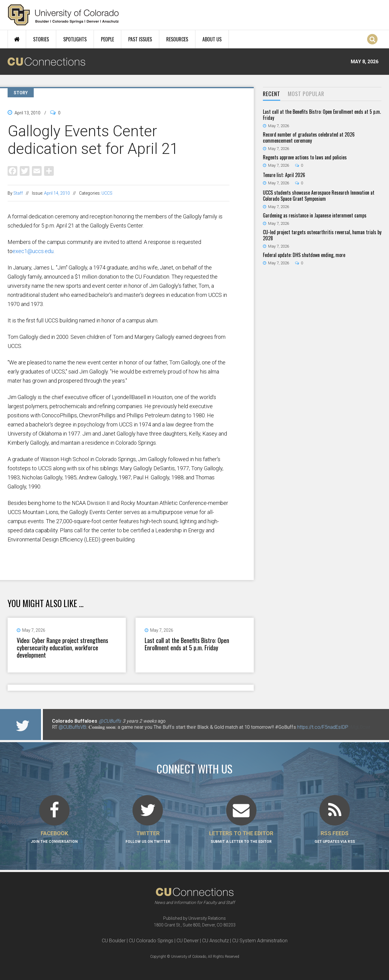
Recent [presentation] (272, 94)
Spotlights (75, 39)
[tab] (272, 94)
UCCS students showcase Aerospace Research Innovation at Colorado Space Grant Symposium (319, 196)
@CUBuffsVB (72, 727)
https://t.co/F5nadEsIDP (323, 727)
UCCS (107, 193)
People (107, 39)
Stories (41, 39)
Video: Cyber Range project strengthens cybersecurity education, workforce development (62, 648)
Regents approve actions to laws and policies (305, 157)
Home (17, 39)
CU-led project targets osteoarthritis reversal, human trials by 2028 (322, 235)
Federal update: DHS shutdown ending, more (304, 255)
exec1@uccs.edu (33, 251)
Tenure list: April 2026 (284, 175)
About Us (212, 39)
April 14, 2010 (57, 193)
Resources (177, 39)
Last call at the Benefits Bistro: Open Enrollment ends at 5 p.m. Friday (187, 644)
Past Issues (140, 39)
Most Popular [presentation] (306, 94)
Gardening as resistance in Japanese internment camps (315, 215)
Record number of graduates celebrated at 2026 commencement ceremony (309, 137)
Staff (18, 193)
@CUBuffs (110, 721)
